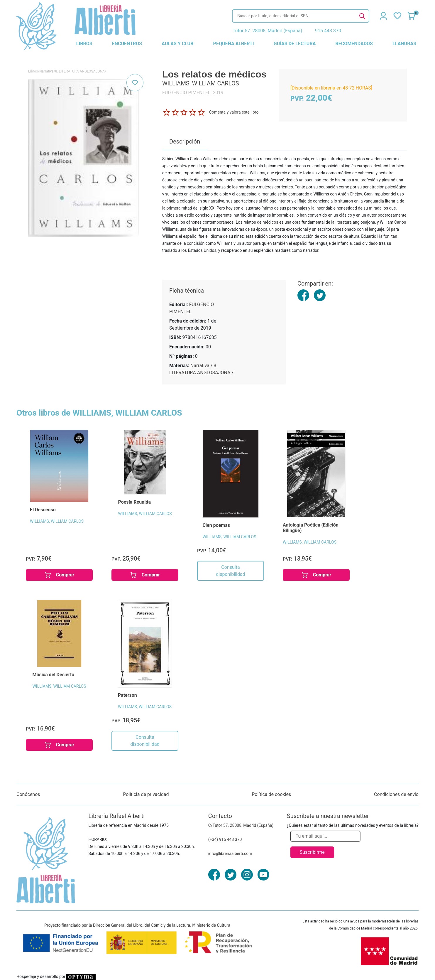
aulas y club (177, 44)
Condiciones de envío (396, 794)
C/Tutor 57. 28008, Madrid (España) (241, 825)
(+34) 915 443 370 (225, 839)
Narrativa (46, 71)
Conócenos (28, 794)
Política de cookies (271, 794)
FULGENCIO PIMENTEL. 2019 (193, 93)
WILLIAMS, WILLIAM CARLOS (57, 521)
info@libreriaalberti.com (230, 854)
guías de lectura (295, 44)
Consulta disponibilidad (230, 571)
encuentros (127, 44)
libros (84, 44)
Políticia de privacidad (146, 794)
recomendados (354, 44)
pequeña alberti (234, 44)
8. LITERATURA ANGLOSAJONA (80, 71)
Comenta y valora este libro (234, 112)
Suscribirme (312, 852)
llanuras (404, 44)
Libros (33, 71)
